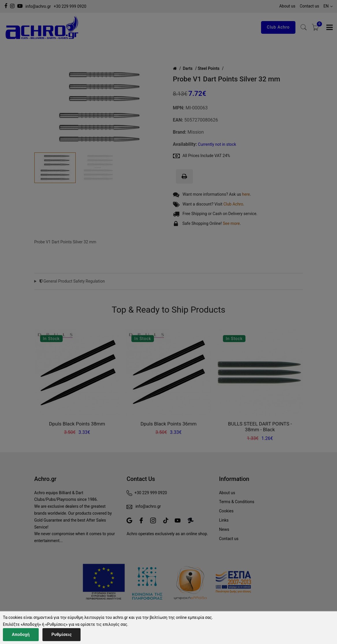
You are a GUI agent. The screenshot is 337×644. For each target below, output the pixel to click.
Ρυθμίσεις (62, 634)
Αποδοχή (21, 634)
